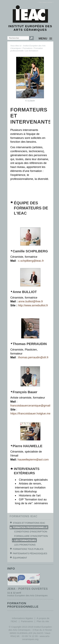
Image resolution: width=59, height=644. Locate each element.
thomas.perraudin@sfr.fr (34, 357)
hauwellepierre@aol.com (33, 459)
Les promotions (25, 545)
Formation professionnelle (30, 527)
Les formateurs (32, 51)
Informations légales (22, 618)
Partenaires (27, 621)
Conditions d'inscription (31, 532)
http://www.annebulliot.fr (33, 305)
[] (46, 2)
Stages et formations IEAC (29, 523)
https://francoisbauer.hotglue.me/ (31, 413)
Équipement (20, 558)
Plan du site (43, 621)
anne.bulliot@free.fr (31, 301)
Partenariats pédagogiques (30, 553)
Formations (27, 48)
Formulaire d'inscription (31, 536)
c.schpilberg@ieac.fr (31, 261)
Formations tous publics (28, 549)
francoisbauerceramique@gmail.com (33, 406)
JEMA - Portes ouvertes (28, 589)
